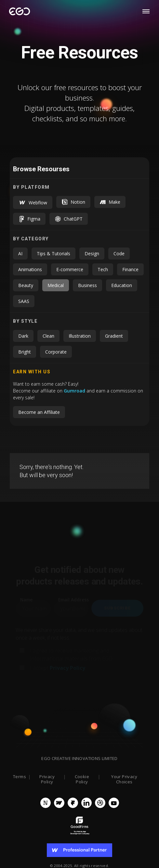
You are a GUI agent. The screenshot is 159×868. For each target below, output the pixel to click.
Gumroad (75, 391)
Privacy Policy (47, 779)
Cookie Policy (82, 779)
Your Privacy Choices (124, 779)
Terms (20, 777)
